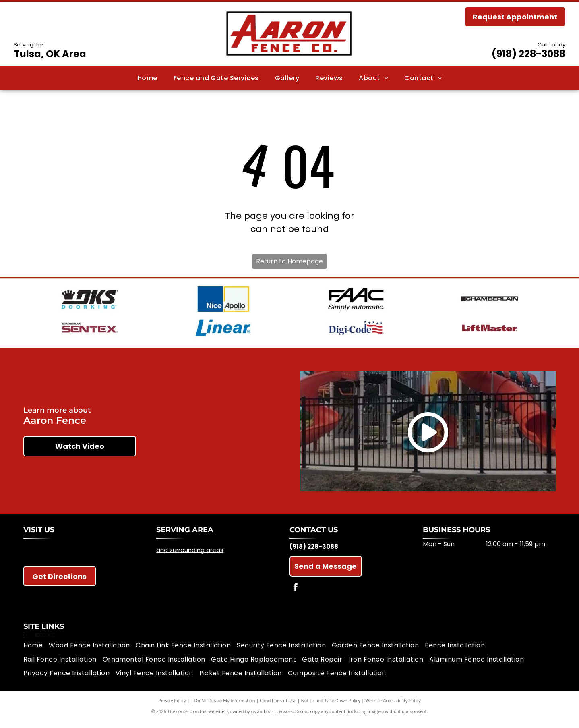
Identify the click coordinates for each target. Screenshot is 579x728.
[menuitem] (147, 78)
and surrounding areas (190, 557)
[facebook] (296, 596)
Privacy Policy (172, 708)
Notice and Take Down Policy (331, 708)
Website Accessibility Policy (393, 708)
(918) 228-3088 (528, 54)
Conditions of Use (278, 708)
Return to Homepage (289, 261)
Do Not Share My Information (225, 708)
